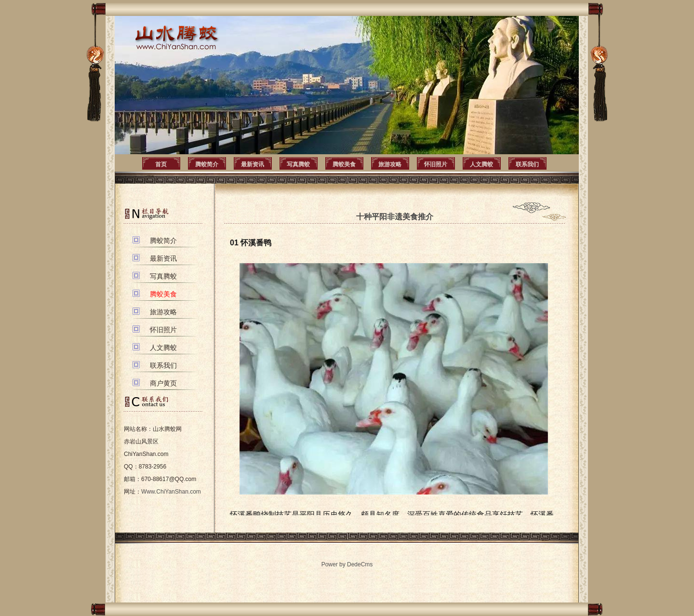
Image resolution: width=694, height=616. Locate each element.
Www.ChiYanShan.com (171, 492)
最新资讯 (253, 164)
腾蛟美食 (344, 164)
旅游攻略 (390, 164)
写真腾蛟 (298, 164)
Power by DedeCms (347, 564)
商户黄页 (163, 383)
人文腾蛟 (481, 164)
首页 (161, 164)
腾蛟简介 (207, 164)
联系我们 (527, 164)
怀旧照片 (436, 164)
